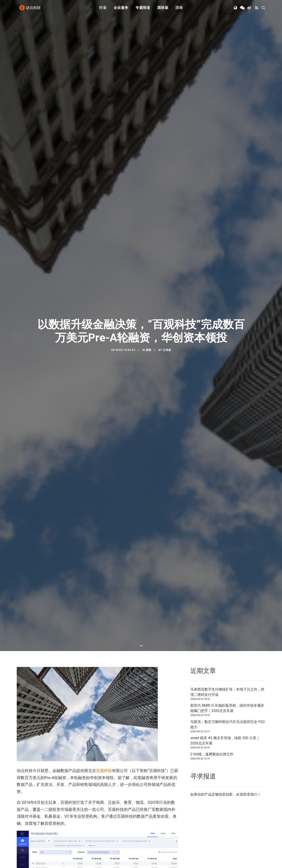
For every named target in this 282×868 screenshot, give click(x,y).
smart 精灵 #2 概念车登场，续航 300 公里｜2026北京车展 (225, 711)
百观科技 (104, 741)
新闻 (149, 335)
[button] (236, 9)
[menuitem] (103, 9)
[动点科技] (31, 9)
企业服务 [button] (121, 9)
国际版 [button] (163, 9)
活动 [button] (179, 9)
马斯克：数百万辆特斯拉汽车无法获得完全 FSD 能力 (228, 694)
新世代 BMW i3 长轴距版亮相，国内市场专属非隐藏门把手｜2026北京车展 (227, 678)
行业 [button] (103, 9)
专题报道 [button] (143, 9)
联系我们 (250, 764)
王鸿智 (167, 335)
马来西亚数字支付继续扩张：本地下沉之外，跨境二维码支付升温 (227, 662)
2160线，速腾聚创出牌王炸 (212, 724)
